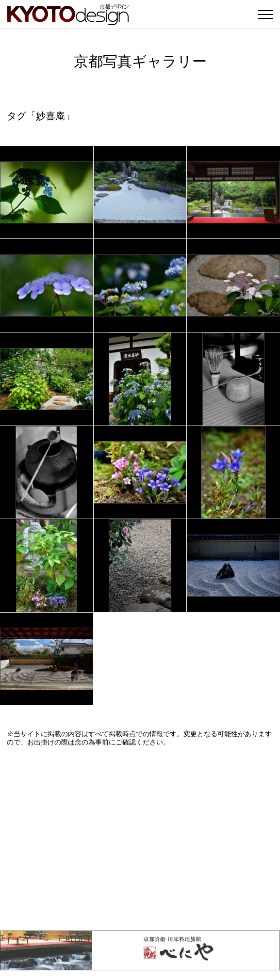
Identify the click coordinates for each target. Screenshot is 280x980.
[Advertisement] (140, 838)
